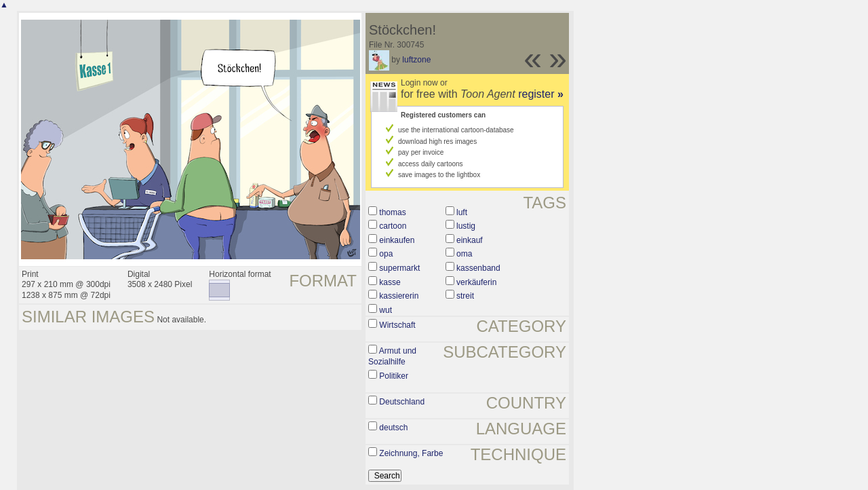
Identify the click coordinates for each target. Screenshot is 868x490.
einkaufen (397, 240)
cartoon (393, 226)
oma (464, 254)
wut (386, 310)
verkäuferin (476, 282)
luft (462, 212)
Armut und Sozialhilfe (392, 356)
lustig (466, 226)
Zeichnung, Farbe (411, 453)
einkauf (470, 240)
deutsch (393, 428)
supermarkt (399, 268)
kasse (390, 282)
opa (386, 254)
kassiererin (399, 296)
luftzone (416, 60)
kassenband (478, 268)
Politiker (394, 376)
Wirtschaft (397, 325)
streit (465, 296)
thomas (392, 212)
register (541, 94)
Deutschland (402, 402)
